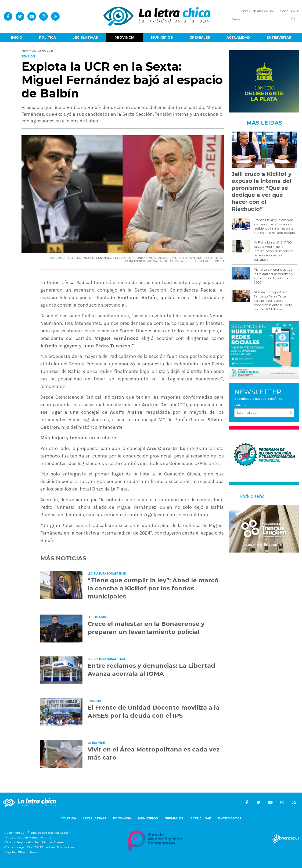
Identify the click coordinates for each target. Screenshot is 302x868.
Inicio (17, 37)
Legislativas (85, 37)
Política (47, 37)
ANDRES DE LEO (70, 258)
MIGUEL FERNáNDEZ (97, 258)
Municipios (162, 37)
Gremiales (200, 37)
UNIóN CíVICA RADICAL (153, 258)
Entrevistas (279, 37)
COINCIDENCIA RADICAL (142, 261)
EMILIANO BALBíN (182, 258)
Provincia (124, 37)
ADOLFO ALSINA (124, 258)
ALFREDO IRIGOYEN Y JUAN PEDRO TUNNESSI (192, 261)
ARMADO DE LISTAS (210, 258)
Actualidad (238, 37)
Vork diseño (252, 496)
